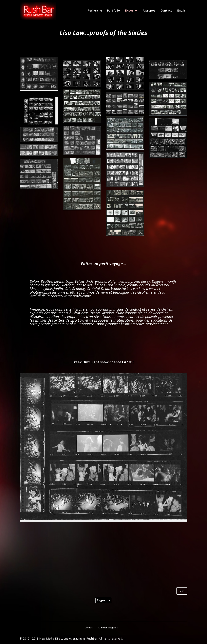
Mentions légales (108, 628)
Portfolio (114, 11)
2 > (182, 591)
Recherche (95, 11)
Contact (166, 11)
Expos (129, 11)
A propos (149, 11)
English (182, 11)
